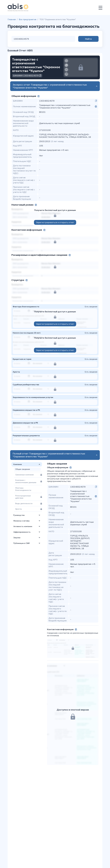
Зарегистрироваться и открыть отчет (55, 222)
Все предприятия (28, 19)
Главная (12, 19)
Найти (88, 39)
